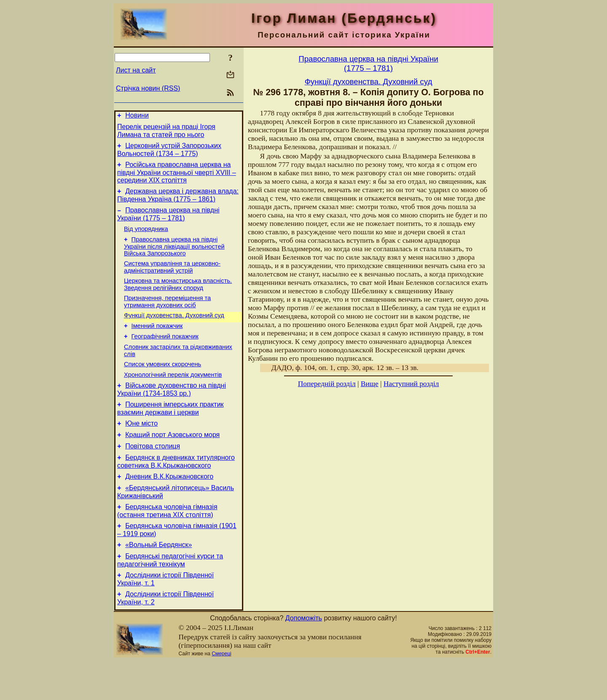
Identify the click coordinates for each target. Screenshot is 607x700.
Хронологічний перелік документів (173, 396)
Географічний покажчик (165, 354)
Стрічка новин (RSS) (148, 88)
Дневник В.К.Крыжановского (169, 507)
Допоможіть (304, 657)
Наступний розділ (411, 384)
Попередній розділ (327, 384)
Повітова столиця (153, 474)
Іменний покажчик (157, 342)
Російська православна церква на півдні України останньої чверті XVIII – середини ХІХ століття (177, 177)
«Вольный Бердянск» (158, 580)
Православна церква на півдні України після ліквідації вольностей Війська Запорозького (174, 256)
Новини (137, 117)
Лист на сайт (136, 70)
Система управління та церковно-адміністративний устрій (172, 278)
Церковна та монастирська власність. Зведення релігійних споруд (178, 297)
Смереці (221, 693)
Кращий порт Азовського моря (172, 461)
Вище (370, 384)
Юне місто (141, 449)
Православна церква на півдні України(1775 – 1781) (368, 63)
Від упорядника (146, 238)
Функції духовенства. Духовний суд (174, 330)
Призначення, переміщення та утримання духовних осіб (167, 315)
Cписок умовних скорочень (162, 384)
